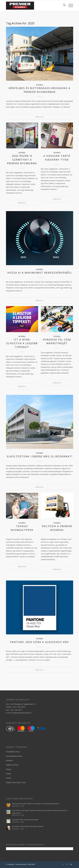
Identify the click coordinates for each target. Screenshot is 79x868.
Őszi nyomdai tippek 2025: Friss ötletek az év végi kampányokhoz (36, 804)
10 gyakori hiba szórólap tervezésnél (25, 820)
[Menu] (69, 6)
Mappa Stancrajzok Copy (16, 782)
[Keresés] (63, 6)
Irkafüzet (9, 760)
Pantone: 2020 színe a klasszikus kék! (39, 642)
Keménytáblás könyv (14, 756)
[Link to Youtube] (71, 864)
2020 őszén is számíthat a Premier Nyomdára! (22, 160)
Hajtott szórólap (12, 765)
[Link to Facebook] (63, 864)
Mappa (9, 769)
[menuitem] (63, 6)
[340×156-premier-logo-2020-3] (33, 6)
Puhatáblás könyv (13, 752)
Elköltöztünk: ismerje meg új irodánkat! (40, 456)
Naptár (9, 774)
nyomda (40, 85)
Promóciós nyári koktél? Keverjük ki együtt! (28, 826)
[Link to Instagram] (67, 864)
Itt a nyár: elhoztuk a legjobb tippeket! (22, 343)
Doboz (9, 778)
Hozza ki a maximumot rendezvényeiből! (40, 273)
